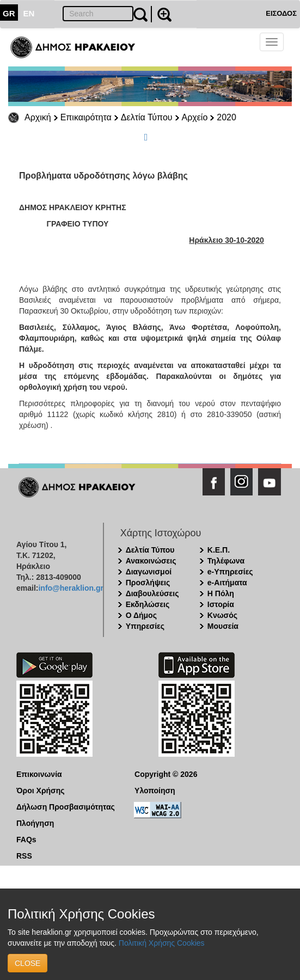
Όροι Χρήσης (41, 791)
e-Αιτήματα (227, 583)
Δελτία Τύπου (147, 117)
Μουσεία (223, 626)
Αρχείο (195, 117)
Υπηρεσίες (145, 626)
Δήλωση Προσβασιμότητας (66, 807)
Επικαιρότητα (86, 117)
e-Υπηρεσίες (230, 572)
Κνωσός (222, 615)
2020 (226, 117)
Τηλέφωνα (226, 561)
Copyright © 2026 (166, 774)
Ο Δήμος (141, 615)
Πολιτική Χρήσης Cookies (162, 943)
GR (9, 13)
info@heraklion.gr (71, 588)
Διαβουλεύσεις (152, 593)
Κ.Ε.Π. (219, 550)
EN (29, 13)
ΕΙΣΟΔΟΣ (281, 13)
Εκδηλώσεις (148, 604)
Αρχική (38, 117)
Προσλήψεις (148, 583)
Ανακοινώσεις (151, 561)
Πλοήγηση (35, 823)
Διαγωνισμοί (149, 572)
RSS (24, 856)
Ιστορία (221, 604)
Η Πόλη (221, 593)
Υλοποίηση (155, 791)
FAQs (26, 840)
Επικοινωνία (39, 774)
